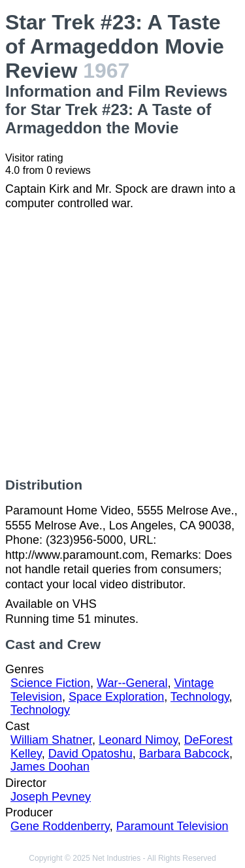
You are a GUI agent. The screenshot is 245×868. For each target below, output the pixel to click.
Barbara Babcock (184, 754)
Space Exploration (116, 697)
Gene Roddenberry (60, 826)
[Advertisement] (122, 344)
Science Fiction (50, 683)
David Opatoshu (90, 754)
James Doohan (50, 767)
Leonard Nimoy (138, 740)
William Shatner (51, 740)
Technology (200, 697)
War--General (132, 683)
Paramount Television (172, 826)
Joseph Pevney (51, 797)
